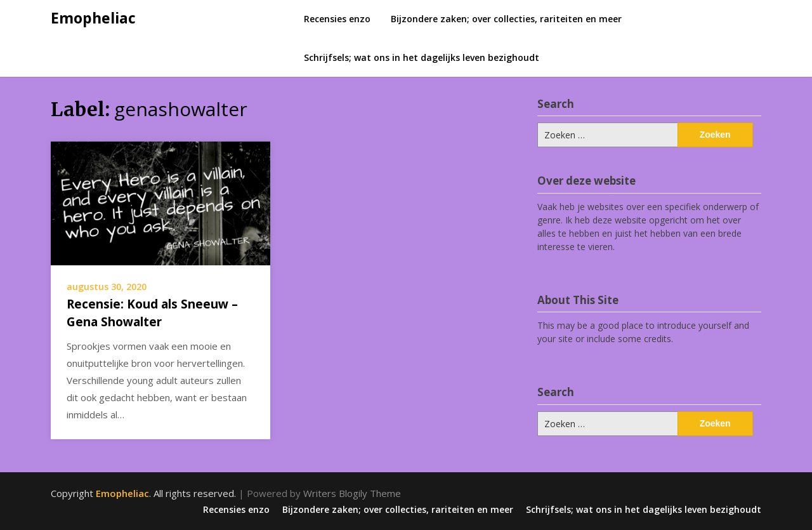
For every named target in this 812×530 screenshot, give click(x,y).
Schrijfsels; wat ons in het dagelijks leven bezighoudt (422, 57)
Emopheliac (93, 18)
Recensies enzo (337, 19)
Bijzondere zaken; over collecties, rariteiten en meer (506, 19)
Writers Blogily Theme (352, 493)
